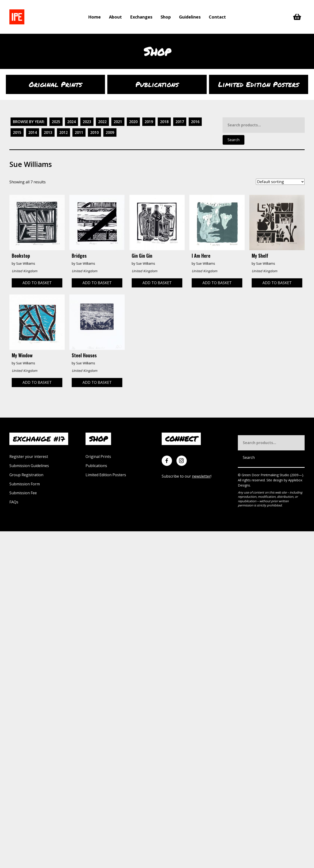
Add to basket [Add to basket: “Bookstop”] (37, 283)
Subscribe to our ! (187, 476)
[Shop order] (280, 182)
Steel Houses (84, 355)
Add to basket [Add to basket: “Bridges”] (97, 283)
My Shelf (260, 256)
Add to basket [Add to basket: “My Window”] (37, 382)
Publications (96, 466)
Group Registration (26, 475)
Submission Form (25, 484)
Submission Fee (23, 493)
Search (234, 140)
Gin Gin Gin (142, 256)
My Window (22, 355)
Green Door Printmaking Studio (266, 475)
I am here (201, 256)
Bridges (79, 256)
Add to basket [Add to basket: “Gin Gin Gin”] (157, 283)
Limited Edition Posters (106, 475)
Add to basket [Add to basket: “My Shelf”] (277, 283)
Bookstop (21, 256)
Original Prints (98, 457)
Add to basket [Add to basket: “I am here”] (217, 283)
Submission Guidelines (29, 466)
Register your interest (29, 457)
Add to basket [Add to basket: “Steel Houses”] (97, 382)
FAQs (14, 502)
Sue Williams (26, 263)
